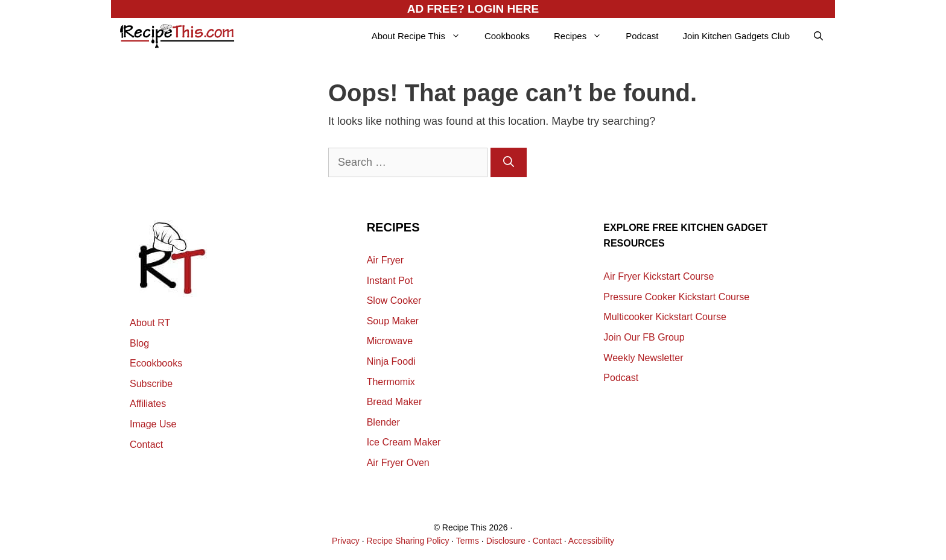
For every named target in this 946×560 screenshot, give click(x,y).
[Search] (509, 162)
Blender (383, 422)
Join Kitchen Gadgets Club (736, 36)
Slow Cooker (394, 300)
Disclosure (506, 541)
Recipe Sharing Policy (408, 541)
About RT (150, 323)
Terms (468, 541)
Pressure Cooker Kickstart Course (676, 297)
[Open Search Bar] (818, 36)
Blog (139, 343)
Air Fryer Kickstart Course (659, 276)
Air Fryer (385, 260)
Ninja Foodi (391, 361)
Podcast (642, 36)
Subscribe (151, 384)
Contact (146, 445)
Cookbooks (507, 36)
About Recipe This (422, 36)
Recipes (584, 36)
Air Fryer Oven (398, 463)
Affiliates (148, 404)
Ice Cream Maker (404, 442)
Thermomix (391, 382)
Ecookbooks (156, 363)
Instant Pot (390, 281)
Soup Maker (393, 321)
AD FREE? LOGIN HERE (473, 9)
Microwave (390, 341)
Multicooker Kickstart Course (665, 317)
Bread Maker (395, 402)
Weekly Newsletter (643, 358)
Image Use (153, 424)
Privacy (346, 541)
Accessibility (591, 541)
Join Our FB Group (644, 337)
